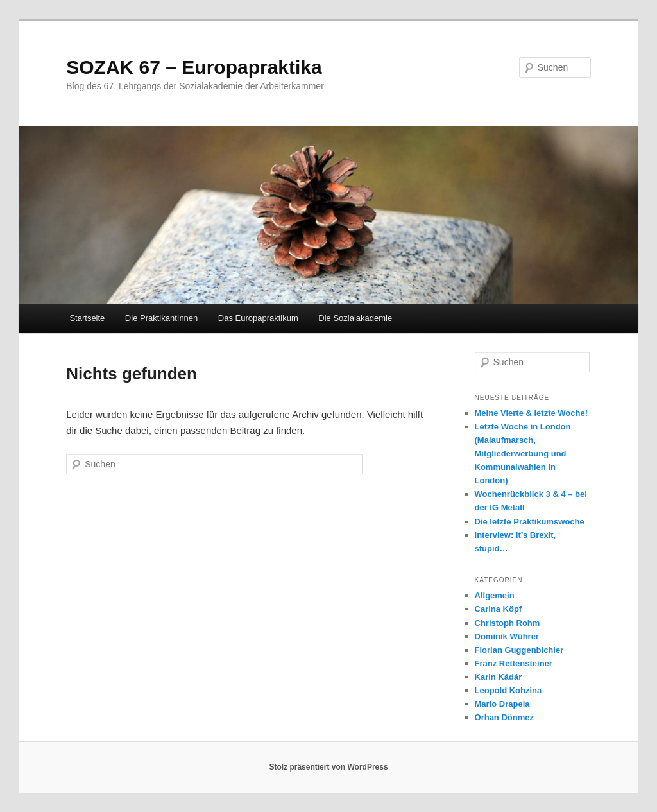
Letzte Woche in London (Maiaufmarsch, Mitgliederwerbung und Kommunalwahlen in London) (523, 454)
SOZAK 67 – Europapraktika (194, 67)
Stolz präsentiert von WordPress (328, 767)
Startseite (87, 318)
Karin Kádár (499, 677)
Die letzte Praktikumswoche (530, 522)
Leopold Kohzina (508, 690)
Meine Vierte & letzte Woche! (532, 413)
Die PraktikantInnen (161, 318)
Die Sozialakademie (355, 318)
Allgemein (495, 595)
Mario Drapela (502, 704)
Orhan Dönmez (504, 717)
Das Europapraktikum (258, 318)
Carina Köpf (499, 609)
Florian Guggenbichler (519, 650)
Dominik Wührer (507, 636)
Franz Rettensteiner (514, 663)
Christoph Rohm (508, 623)
